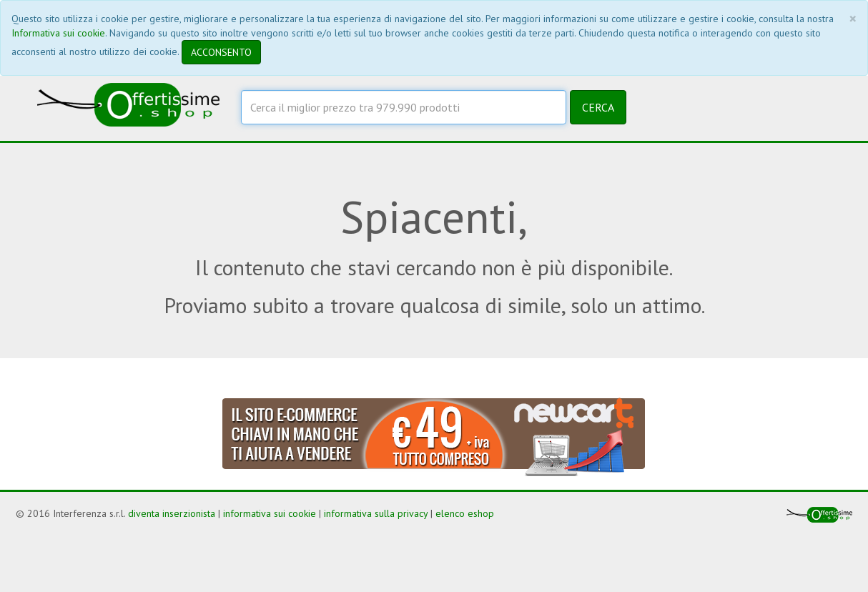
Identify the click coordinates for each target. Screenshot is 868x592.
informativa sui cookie (270, 513)
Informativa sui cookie (58, 33)
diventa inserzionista (172, 513)
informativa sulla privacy (376, 513)
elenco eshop (465, 513)
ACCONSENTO (221, 52)
